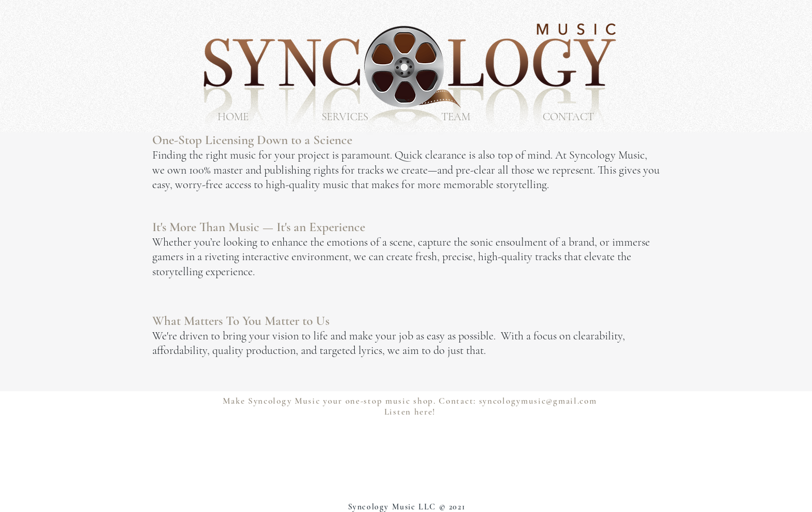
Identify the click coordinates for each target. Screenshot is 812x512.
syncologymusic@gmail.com (538, 401)
